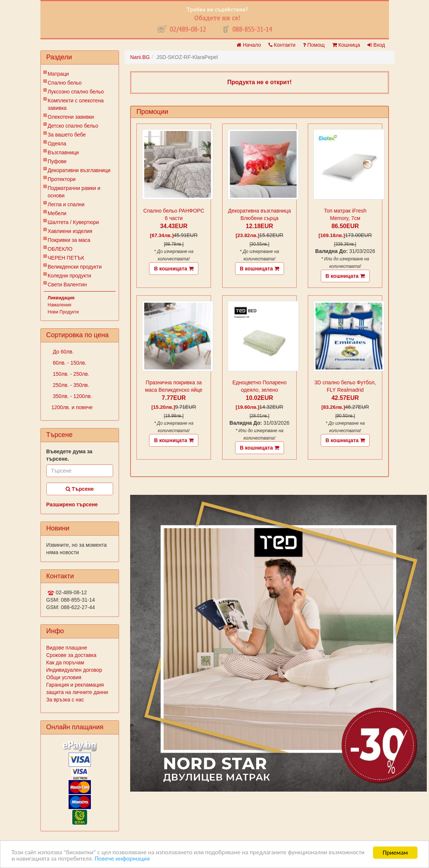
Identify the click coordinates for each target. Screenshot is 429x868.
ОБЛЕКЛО (60, 249)
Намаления (60, 305)
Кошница (346, 45)
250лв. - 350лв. (70, 385)
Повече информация (123, 859)
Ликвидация (61, 298)
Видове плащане (67, 648)
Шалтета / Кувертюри (73, 222)
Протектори (62, 179)
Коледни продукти (70, 276)
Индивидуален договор (74, 670)
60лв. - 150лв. (69, 363)
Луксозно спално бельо (76, 92)
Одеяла (57, 144)
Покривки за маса (69, 240)
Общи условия (64, 677)
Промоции (152, 112)
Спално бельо (65, 83)
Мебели (57, 213)
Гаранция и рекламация (75, 685)
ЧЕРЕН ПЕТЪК (66, 258)
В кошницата (174, 269)
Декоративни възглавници (79, 170)
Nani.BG (140, 57)
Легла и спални (66, 204)
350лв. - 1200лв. (72, 396)
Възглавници (63, 152)
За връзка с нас (65, 700)
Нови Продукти (63, 312)
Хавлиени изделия (70, 231)
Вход (376, 45)
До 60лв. (63, 352)
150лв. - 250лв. (70, 374)
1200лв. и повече (72, 407)
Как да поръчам (65, 662)
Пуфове (57, 161)
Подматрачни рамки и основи (74, 192)
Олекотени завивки (71, 117)
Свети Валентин (67, 285)
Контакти (282, 45)
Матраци (58, 74)
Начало (249, 45)
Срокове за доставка (71, 655)
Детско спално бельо (73, 126)
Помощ (314, 45)
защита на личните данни (77, 692)
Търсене (80, 489)
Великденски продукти (75, 267)
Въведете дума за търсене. (70, 455)
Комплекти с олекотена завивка (76, 104)
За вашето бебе (67, 135)
